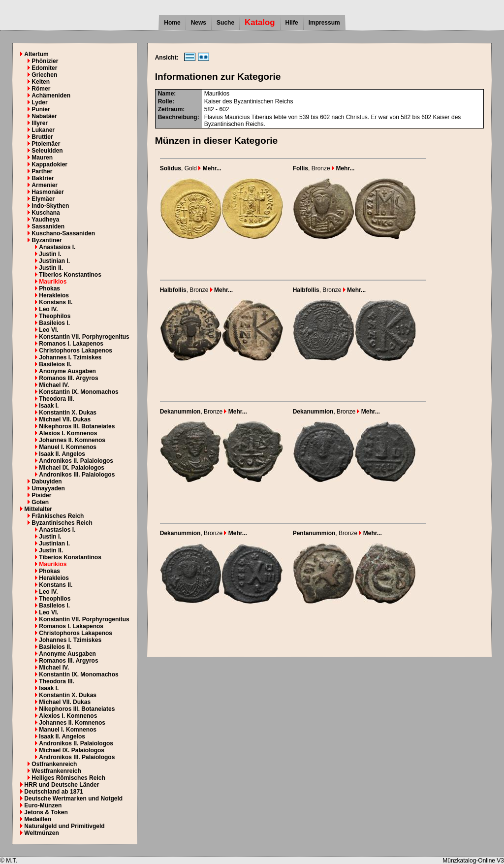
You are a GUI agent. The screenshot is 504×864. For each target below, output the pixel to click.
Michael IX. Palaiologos (72, 468)
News (199, 23)
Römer (41, 89)
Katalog (260, 22)
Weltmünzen (41, 833)
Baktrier (43, 178)
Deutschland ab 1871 (53, 792)
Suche (225, 23)
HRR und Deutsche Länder (62, 785)
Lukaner (43, 130)
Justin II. (51, 268)
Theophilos (55, 316)
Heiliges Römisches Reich (68, 778)
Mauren (42, 158)
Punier (41, 109)
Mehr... (210, 168)
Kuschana (46, 213)
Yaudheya (45, 220)
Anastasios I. (57, 247)
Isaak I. (49, 406)
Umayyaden (48, 488)
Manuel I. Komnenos (68, 447)
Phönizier (45, 61)
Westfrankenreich (56, 771)
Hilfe (292, 23)
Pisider (41, 495)
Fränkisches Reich (58, 516)
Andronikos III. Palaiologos (77, 475)
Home (172, 23)
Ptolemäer (46, 144)
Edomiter (44, 68)
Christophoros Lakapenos (76, 351)
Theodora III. (56, 399)
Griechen (44, 75)
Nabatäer (44, 116)
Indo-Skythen (50, 206)
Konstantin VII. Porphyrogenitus (84, 337)
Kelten (41, 82)
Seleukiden (47, 151)
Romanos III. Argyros (68, 378)
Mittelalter (38, 509)
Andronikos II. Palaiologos (76, 461)
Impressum (324, 23)
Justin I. (50, 254)
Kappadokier (49, 164)
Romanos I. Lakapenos (71, 344)
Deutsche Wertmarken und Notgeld (73, 799)
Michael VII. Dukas (65, 419)
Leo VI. (48, 330)
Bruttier (42, 137)
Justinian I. (54, 261)
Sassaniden (48, 226)
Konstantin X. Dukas (68, 413)
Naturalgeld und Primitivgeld (64, 826)
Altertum (36, 54)
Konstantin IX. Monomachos (79, 392)
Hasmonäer (47, 192)
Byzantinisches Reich (62, 523)
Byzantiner (47, 240)
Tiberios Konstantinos (70, 275)
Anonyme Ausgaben (67, 371)
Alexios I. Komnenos (68, 433)
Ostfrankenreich (54, 764)
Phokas (49, 288)
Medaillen (38, 819)
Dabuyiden (47, 481)
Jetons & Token (46, 812)
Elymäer (43, 199)
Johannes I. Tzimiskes (70, 357)
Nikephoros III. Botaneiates (77, 426)
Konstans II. (56, 302)
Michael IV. (54, 385)
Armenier (45, 185)
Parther (42, 171)
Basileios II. (55, 364)
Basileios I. (54, 323)
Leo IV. (48, 309)
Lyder (39, 102)
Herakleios (54, 295)
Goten (40, 502)
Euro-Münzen (43, 805)
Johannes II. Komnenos (72, 440)
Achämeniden (51, 96)
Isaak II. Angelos (62, 454)
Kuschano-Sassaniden (63, 233)
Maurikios (53, 282)
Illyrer (40, 123)
